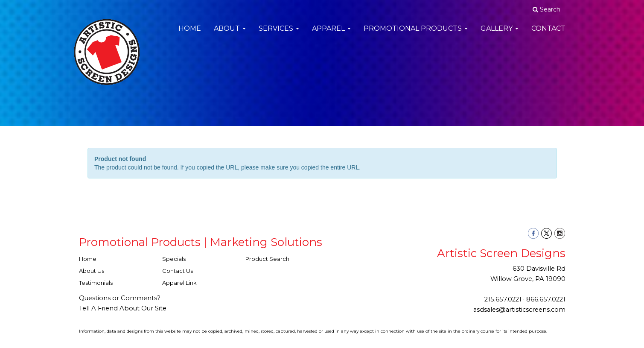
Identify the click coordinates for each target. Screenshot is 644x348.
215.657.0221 (503, 299)
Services (279, 34)
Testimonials (96, 283)
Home (190, 34)
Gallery (500, 34)
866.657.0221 (546, 299)
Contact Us (178, 271)
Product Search (267, 259)
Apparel (331, 34)
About (230, 34)
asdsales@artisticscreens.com (519, 310)
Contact (548, 34)
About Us (92, 271)
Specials (174, 259)
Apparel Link (179, 283)
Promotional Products (416, 34)
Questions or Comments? (120, 298)
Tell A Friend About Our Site (123, 308)
